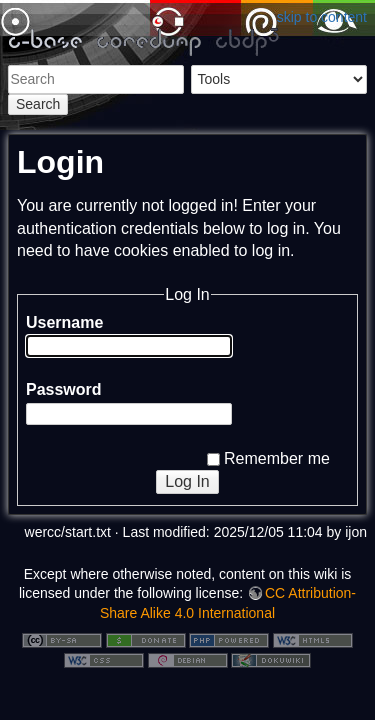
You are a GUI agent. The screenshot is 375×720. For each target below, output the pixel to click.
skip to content (322, 17)
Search (38, 104)
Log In (187, 481)
